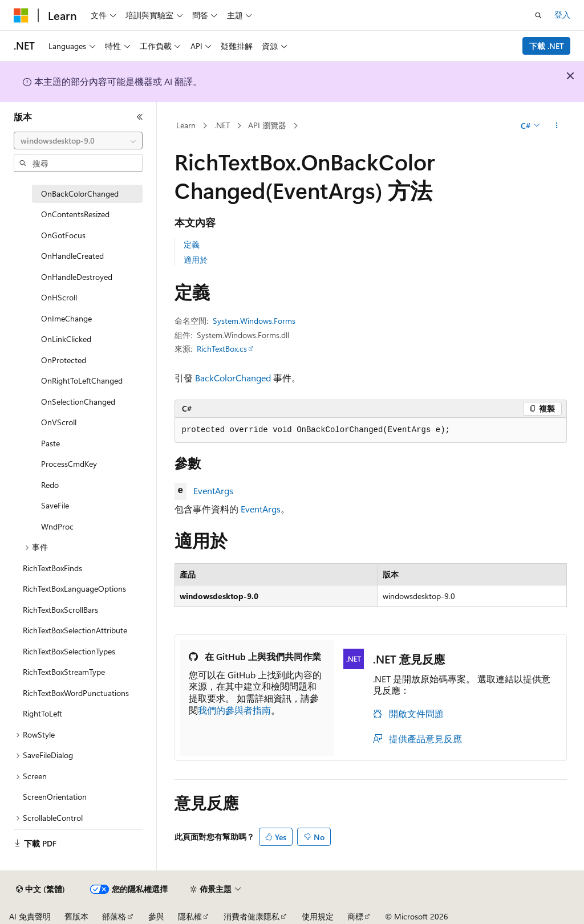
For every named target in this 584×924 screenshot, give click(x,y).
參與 (156, 916)
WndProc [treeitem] (57, 526)
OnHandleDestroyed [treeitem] (77, 277)
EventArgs (213, 491)
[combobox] (78, 141)
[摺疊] (140, 117)
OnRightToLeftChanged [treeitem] (82, 380)
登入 (562, 15)
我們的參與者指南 (234, 710)
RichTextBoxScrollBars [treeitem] (60, 610)
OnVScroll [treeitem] (59, 422)
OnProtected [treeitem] (64, 360)
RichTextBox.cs (222, 349)
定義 (192, 244)
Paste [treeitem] (50, 443)
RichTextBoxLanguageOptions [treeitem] (74, 589)
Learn (186, 125)
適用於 (196, 260)
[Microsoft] (21, 15)
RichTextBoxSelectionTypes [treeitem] (69, 651)
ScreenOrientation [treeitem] (55, 797)
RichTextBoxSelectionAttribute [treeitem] (75, 630)
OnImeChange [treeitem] (66, 318)
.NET (222, 125)
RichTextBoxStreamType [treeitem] (64, 672)
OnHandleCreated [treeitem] (72, 256)
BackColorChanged (233, 378)
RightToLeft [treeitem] (42, 713)
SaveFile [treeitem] (55, 505)
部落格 (114, 916)
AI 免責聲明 (30, 916)
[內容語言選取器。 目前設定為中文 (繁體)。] (40, 889)
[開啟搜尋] (538, 15)
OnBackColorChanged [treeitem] (80, 194)
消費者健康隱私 (252, 916)
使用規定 (318, 916)
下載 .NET (547, 46)
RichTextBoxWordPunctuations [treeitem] (76, 693)
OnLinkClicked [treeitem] (66, 339)
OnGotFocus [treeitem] (63, 235)
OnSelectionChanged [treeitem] (78, 402)
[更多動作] (556, 126)
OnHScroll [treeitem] (59, 297)
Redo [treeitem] (50, 485)
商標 (355, 916)
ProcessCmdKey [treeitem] (69, 464)
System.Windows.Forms (254, 321)
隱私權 (190, 916)
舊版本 (76, 916)
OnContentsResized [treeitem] (75, 214)
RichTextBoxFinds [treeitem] (52, 568)
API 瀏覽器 (267, 125)
